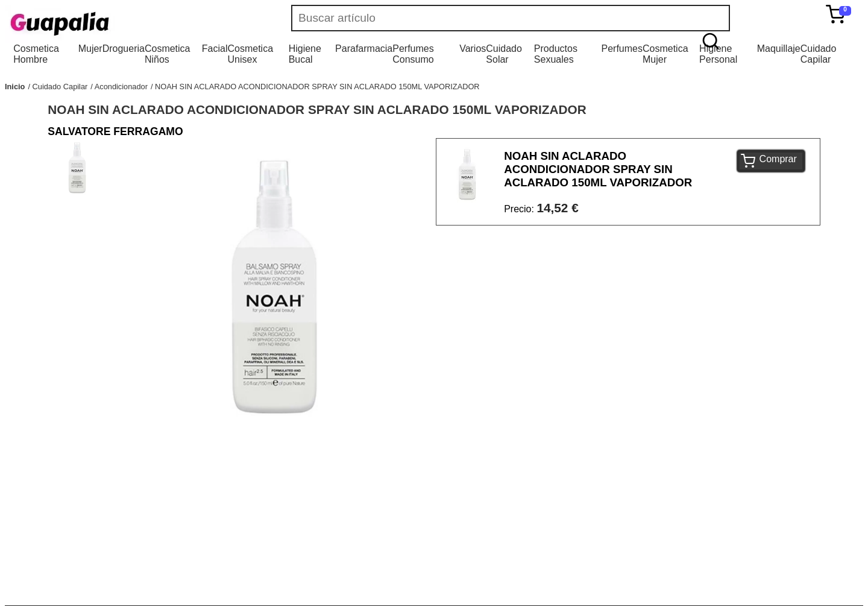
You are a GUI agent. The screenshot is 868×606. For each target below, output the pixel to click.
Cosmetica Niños (168, 54)
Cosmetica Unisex (250, 54)
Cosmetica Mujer (665, 54)
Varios (473, 49)
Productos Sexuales (556, 54)
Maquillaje (779, 49)
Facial (215, 49)
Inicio (15, 87)
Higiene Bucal (305, 54)
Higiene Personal (718, 54)
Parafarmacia (364, 49)
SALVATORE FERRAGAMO (115, 131)
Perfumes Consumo (413, 54)
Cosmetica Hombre (36, 54)
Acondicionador (121, 87)
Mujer (90, 49)
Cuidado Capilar (819, 54)
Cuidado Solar (504, 54)
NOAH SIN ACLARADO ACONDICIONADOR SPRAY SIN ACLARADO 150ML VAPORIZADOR (317, 87)
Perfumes (621, 49)
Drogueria (124, 49)
